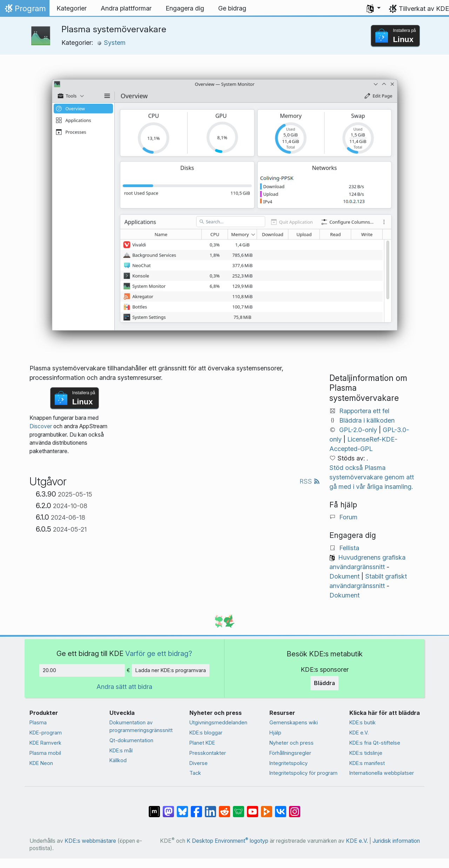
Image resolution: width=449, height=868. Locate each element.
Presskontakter (208, 753)
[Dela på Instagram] (295, 808)
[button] (374, 8)
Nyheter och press (291, 743)
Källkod (118, 760)
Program (25, 10)
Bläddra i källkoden (367, 420)
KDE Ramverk (45, 743)
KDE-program (46, 733)
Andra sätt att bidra (124, 687)
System (111, 43)
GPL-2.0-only (358, 430)
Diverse (199, 763)
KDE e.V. (359, 733)
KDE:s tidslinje (366, 753)
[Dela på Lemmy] (239, 808)
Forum (348, 517)
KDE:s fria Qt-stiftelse (375, 743)
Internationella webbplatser (382, 773)
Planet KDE (202, 743)
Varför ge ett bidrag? (159, 653)
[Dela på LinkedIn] (210, 808)
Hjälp (275, 733)
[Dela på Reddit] (224, 808)
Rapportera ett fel (364, 411)
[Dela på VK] (281, 808)
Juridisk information (396, 841)
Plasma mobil (45, 753)
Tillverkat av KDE (424, 9)
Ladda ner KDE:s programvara (171, 670)
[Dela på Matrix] (154, 808)
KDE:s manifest (367, 763)
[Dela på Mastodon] (168, 808)
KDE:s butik (363, 722)
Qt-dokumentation (131, 740)
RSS (310, 481)
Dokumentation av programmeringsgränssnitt (141, 726)
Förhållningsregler (290, 753)
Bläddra (324, 683)
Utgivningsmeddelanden (218, 722)
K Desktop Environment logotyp (227, 841)
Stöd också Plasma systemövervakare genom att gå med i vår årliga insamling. (372, 477)
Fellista (349, 548)
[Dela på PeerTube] (267, 808)
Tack (195, 773)
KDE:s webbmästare (90, 841)
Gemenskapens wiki (294, 722)
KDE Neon (41, 763)
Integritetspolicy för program (303, 773)
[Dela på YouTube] (253, 808)
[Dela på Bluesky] (182, 808)
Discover (41, 426)
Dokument (344, 576)
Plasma (38, 722)
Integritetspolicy (289, 763)
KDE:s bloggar (206, 733)
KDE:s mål (121, 750)
